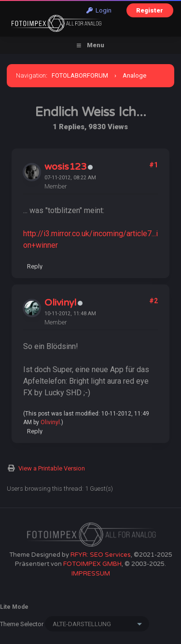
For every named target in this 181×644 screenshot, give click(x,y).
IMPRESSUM (91, 574)
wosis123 (65, 167)
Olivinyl (60, 303)
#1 (153, 165)
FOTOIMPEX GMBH (92, 564)
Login (99, 10)
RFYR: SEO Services (101, 555)
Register (150, 10)
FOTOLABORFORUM (80, 75)
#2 (153, 301)
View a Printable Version (52, 468)
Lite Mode (14, 607)
